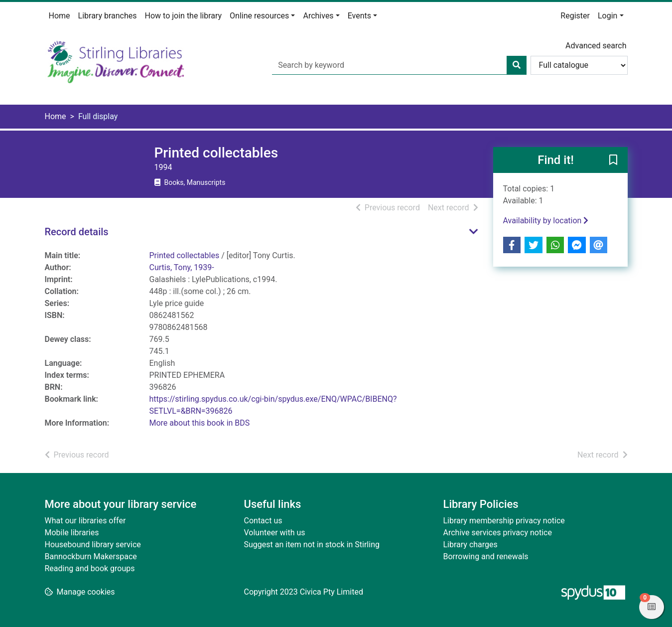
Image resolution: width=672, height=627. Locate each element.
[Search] (517, 65)
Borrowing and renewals (486, 556)
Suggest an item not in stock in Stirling (312, 545)
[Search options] (579, 65)
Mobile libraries (72, 533)
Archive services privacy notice (498, 533)
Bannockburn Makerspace (91, 556)
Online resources (259, 16)
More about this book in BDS (200, 423)
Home (60, 16)
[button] (613, 160)
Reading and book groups (90, 568)
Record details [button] (77, 232)
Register (575, 16)
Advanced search (596, 46)
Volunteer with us (275, 533)
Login (607, 16)
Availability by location (546, 221)
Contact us (263, 521)
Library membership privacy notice (504, 521)
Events (359, 16)
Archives (318, 16)
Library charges (470, 545)
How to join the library (184, 16)
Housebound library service (93, 545)
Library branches (108, 16)
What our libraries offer (85, 521)
